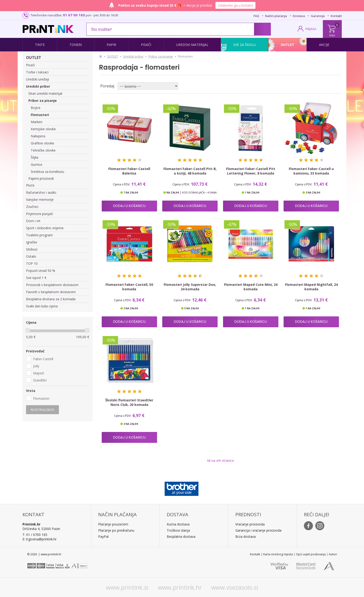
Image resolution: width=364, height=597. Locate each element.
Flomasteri (40, 115)
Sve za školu (245, 45)
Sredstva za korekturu (47, 172)
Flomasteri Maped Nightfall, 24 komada (311, 287)
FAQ (256, 16)
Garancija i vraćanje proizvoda (258, 530)
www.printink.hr (180, 587)
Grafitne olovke (42, 143)
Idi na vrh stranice (220, 460)
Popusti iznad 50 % (41, 271)
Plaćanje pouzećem (113, 524)
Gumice (37, 164)
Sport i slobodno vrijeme (45, 228)
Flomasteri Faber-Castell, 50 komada (129, 287)
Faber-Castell (43, 359)
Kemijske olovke (43, 129)
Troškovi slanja (178, 530)
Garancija (318, 16)
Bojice (36, 108)
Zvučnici (32, 207)
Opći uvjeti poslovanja (311, 554)
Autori (333, 554)
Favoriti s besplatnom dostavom (51, 292)
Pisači (146, 45)
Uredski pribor (38, 86)
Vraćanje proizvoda (250, 524)
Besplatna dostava (181, 536)
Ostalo (31, 256)
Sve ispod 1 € (36, 278)
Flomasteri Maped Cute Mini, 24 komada (251, 287)
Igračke (32, 242)
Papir (111, 45)
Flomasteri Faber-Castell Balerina (129, 171)
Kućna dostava (178, 524)
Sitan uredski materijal (45, 93)
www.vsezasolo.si (235, 587)
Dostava (299, 16)
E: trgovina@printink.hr (39, 539)
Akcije (324, 45)
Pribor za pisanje (43, 101)
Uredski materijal (192, 45)
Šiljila (35, 157)
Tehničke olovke (43, 150)
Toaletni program (39, 235)
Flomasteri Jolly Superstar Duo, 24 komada (190, 287)
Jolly (36, 366)
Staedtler (40, 380)
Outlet (287, 45)
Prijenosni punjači (39, 214)
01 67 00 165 (74, 15)
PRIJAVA (311, 29)
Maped (38, 373)
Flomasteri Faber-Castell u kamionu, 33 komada (311, 171)
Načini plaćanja (276, 16)
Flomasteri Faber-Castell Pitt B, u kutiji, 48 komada (190, 171)
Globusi (32, 249)
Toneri (76, 45)
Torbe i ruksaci (37, 72)
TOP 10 (32, 263)
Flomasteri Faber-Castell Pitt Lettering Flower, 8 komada (251, 171)
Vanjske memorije (40, 200)
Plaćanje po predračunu (116, 530)
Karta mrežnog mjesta (278, 554)
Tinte (40, 45)
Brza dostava (246, 536)
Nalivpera (38, 136)
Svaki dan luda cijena (42, 306)
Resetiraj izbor (42, 410)
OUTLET (34, 58)
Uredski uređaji (37, 79)
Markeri (37, 122)
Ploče (30, 185)
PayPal (103, 536)
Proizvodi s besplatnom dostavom (52, 285)
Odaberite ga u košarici (235, 5)
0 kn (332, 35)
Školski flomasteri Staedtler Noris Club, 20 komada (129, 402)
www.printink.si (127, 587)
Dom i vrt (33, 221)
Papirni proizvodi (41, 178)
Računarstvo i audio (41, 192)
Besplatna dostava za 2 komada (51, 299)
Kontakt (336, 16)
